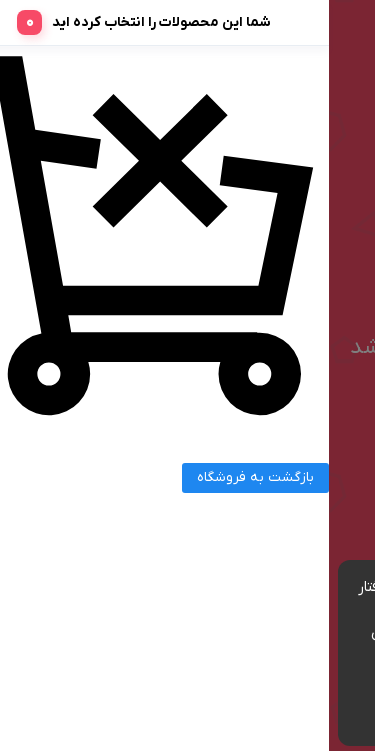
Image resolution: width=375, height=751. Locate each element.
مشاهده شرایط (232, 655)
